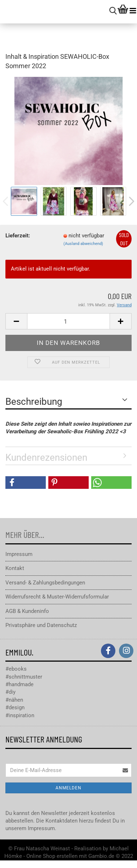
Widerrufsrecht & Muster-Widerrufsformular (57, 597)
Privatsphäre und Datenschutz (41, 625)
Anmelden (68, 788)
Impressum (19, 554)
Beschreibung (34, 402)
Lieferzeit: (18, 236)
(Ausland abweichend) (83, 244)
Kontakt (15, 568)
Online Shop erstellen (52, 856)
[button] (26, 483)
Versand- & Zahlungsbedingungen (45, 583)
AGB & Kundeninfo (27, 611)
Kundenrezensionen (46, 457)
